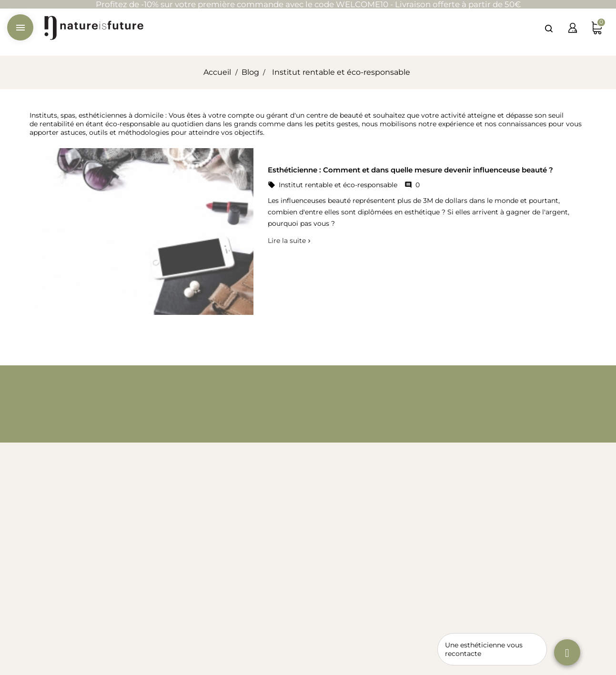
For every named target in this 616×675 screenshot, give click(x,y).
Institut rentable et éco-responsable (338, 185)
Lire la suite (287, 241)
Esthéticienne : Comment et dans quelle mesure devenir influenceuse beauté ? (410, 170)
